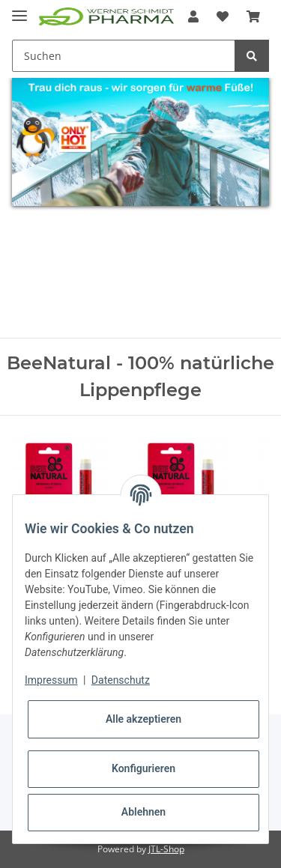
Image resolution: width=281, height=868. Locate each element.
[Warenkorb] (253, 16)
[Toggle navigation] (19, 9)
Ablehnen (143, 812)
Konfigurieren (143, 768)
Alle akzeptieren (143, 719)
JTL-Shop (166, 849)
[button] (193, 16)
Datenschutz (121, 680)
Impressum (51, 680)
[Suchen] (124, 56)
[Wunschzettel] (223, 16)
